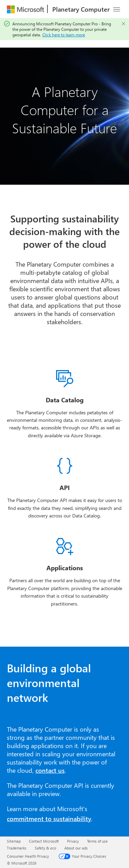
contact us (50, 770)
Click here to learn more (64, 35)
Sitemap (14, 841)
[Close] (123, 24)
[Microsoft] (25, 9)
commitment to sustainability (49, 819)
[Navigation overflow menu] (117, 9)
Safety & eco (45, 848)
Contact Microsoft (44, 841)
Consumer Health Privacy (28, 856)
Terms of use (97, 841)
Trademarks (17, 848)
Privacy (73, 841)
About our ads (76, 848)
